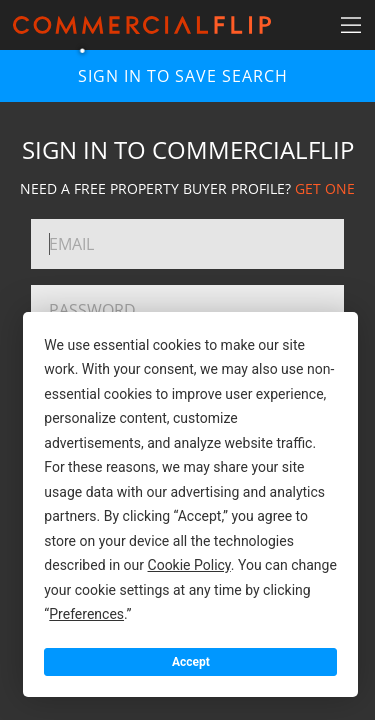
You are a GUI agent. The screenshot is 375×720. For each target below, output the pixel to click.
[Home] (142, 25)
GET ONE (325, 188)
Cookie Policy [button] (189, 565)
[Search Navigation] (350, 25)
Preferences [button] (86, 614)
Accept (191, 662)
